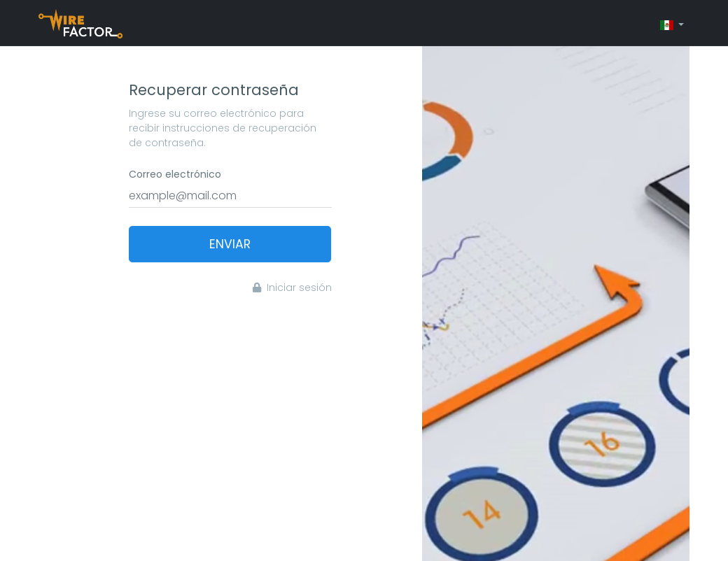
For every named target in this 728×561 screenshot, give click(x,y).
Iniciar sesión (292, 287)
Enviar (230, 244)
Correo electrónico (175, 174)
